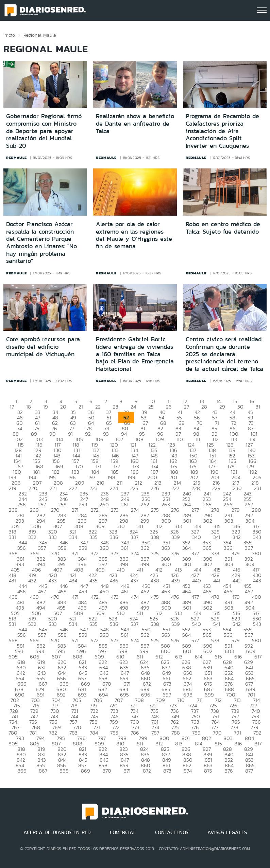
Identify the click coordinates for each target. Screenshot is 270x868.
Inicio (9, 35)
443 (257, 581)
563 (166, 635)
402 (208, 564)
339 (176, 537)
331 (12, 537)
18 (29, 407)
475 (155, 597)
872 (147, 771)
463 (166, 591)
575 (155, 640)
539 (176, 624)
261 (125, 504)
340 (197, 537)
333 (53, 537)
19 (46, 407)
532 (32, 624)
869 (86, 771)
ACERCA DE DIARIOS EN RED (57, 832)
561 (125, 635)
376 (175, 553)
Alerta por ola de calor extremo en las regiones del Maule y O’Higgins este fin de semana (134, 235)
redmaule (16, 158)
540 (197, 624)
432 (32, 581)
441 (217, 581)
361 (125, 548)
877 (249, 771)
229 (216, 488)
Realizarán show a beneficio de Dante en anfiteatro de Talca (135, 123)
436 (114, 581)
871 (127, 771)
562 (145, 635)
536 (114, 624)
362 (145, 548)
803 (228, 738)
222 (73, 488)
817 (258, 744)
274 (135, 510)
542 (237, 624)
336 (114, 537)
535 (94, 624)
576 (175, 640)
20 (63, 407)
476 (175, 597)
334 (73, 537)
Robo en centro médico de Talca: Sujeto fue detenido (223, 228)
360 (104, 548)
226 (155, 488)
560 (104, 635)
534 (73, 624)
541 (217, 624)
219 (13, 488)
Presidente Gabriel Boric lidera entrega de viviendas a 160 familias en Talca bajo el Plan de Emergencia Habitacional (135, 354)
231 (258, 488)
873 (167, 771)
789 (196, 733)
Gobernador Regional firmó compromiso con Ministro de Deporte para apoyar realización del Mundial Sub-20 (44, 131)
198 (111, 477)
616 (238, 657)
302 (208, 521)
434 (73, 581)
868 (64, 771)
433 (53, 581)
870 (107, 771)
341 (217, 537)
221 (53, 488)
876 (229, 771)
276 (175, 510)
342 (237, 537)
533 (53, 624)
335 (94, 537)
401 (187, 564)
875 (208, 771)
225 (134, 488)
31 (258, 407)
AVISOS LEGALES (227, 832)
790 (217, 733)
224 (114, 488)
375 (155, 553)
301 (187, 521)
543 (257, 624)
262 (145, 504)
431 (12, 581)
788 (176, 733)
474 (135, 597)
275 (155, 510)
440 (197, 581)
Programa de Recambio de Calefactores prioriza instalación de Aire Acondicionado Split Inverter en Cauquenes (222, 131)
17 (12, 407)
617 (258, 657)
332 (32, 537)
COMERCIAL (123, 832)
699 (209, 695)
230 (237, 488)
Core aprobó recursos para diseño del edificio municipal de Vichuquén (43, 347)
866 (22, 771)
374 (135, 553)
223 (94, 488)
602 (208, 651)
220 (33, 488)
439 (176, 581)
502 (208, 608)
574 (135, 640)
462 (145, 591)
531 (12, 624)
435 (94, 581)
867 (43, 771)
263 (166, 504)
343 (257, 537)
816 (238, 744)
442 (237, 581)
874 (188, 771)
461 (125, 591)
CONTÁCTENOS (172, 832)
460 (104, 591)
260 (104, 504)
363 (166, 548)
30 (240, 407)
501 (187, 608)
